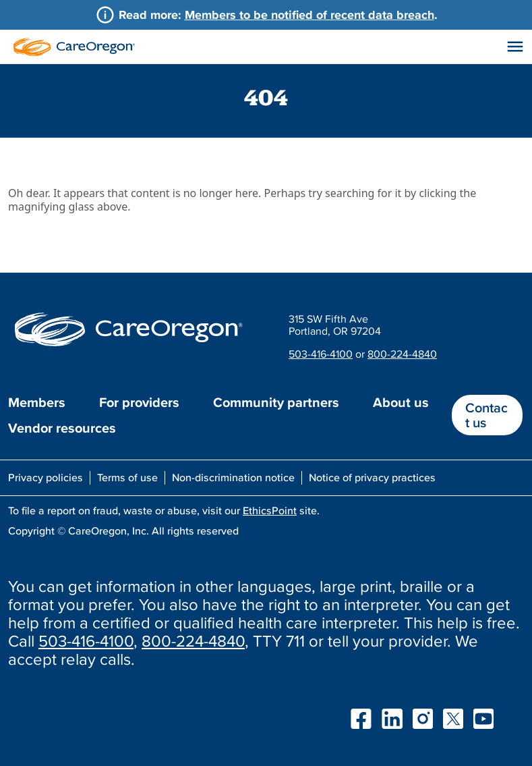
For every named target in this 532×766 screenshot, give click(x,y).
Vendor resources (62, 428)
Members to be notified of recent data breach (309, 15)
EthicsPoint (270, 510)
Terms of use (127, 477)
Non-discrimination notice (233, 477)
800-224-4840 (402, 354)
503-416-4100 (321, 354)
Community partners (276, 402)
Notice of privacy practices (372, 477)
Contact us (486, 415)
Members (37, 402)
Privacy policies (46, 477)
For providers (139, 402)
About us (401, 402)
